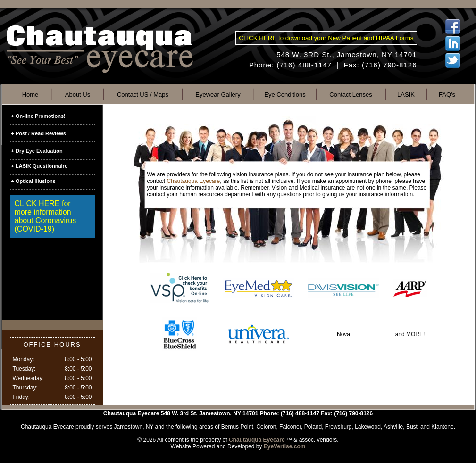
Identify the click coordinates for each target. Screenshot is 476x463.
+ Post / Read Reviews (39, 133)
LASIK (406, 95)
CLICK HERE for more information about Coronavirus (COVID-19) (46, 216)
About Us (78, 95)
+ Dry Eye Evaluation (37, 151)
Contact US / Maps (143, 95)
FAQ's (447, 95)
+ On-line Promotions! (38, 116)
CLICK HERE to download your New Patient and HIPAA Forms (326, 38)
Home (30, 95)
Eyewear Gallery (218, 95)
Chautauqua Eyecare (194, 181)
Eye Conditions (285, 95)
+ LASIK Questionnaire (40, 166)
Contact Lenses (351, 95)
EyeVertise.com (285, 446)
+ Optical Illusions (33, 181)
